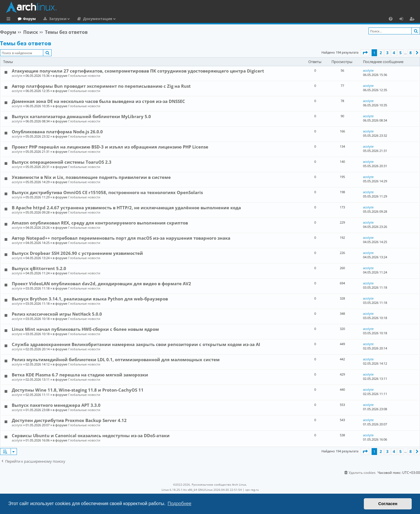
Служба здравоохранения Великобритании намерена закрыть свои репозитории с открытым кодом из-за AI (136, 344)
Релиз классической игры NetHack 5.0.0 (57, 314)
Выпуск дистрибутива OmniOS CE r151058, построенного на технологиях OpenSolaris (107, 192)
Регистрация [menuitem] (413, 19)
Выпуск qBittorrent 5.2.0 (39, 268)
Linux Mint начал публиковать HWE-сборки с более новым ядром (85, 329)
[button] (365, 53)
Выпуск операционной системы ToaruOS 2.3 (62, 162)
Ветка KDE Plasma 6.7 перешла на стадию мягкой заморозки (80, 375)
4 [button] (394, 53)
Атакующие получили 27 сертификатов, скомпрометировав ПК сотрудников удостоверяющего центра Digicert (138, 71)
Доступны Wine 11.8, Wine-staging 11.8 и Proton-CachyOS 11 (78, 390)
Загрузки (81, 19)
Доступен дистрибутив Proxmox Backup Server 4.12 (69, 420)
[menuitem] (391, 19)
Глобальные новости (84, 76)
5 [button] (401, 53)
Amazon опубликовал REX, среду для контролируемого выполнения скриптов (100, 223)
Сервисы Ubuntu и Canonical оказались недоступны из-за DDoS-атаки (91, 435)
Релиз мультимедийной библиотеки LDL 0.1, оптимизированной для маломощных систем (116, 359)
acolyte (17, 76)
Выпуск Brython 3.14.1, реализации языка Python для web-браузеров (90, 299)
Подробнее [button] (179, 504)
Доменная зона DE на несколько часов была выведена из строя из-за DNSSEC (98, 101)
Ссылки (10, 19)
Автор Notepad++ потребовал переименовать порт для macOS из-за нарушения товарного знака (121, 238)
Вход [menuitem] (403, 19)
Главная (26, 19)
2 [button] (381, 53)
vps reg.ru (252, 490)
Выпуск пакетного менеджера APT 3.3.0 (56, 405)
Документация (121, 19)
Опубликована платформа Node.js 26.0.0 (57, 132)
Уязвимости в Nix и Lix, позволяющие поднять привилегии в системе (91, 177)
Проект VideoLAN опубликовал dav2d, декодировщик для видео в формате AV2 (101, 284)
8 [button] (411, 53)
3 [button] (387, 53)
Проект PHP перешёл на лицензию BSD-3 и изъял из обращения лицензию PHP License (110, 147)
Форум (53, 19)
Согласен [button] (388, 504)
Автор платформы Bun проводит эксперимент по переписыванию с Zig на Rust (101, 86)
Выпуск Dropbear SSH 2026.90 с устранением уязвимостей (77, 253)
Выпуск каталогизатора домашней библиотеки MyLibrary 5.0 (81, 116)
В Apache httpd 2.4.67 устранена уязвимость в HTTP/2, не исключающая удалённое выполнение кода (126, 208)
